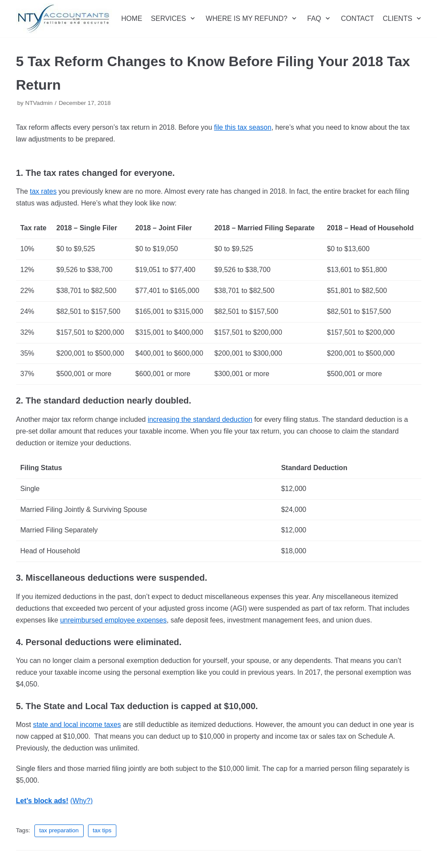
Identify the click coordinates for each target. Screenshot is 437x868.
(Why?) (81, 801)
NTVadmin (39, 103)
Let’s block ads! (42, 801)
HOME (132, 19)
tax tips (102, 830)
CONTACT (357, 19)
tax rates (43, 191)
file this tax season (243, 127)
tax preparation (59, 830)
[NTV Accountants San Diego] (64, 19)
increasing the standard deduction (200, 419)
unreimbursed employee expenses (113, 620)
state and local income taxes (77, 725)
